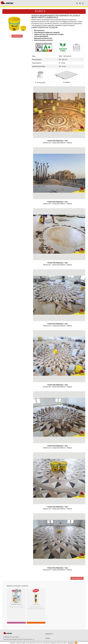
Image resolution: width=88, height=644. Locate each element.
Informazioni (71, 643)
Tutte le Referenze (77, 578)
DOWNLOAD (17, 36)
